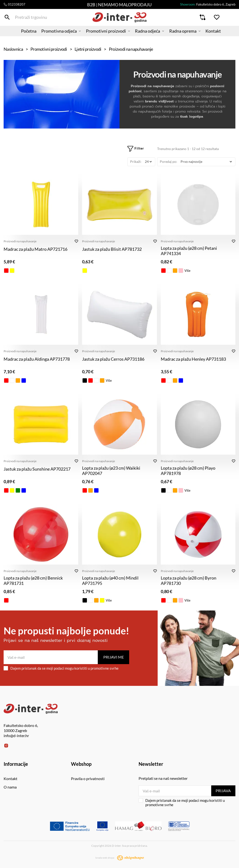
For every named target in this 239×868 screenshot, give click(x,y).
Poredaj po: (169, 161)
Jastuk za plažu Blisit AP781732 (112, 249)
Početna (22, 35)
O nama (10, 787)
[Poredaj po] (206, 162)
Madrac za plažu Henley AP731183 (193, 359)
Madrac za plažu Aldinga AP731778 (37, 359)
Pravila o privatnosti (88, 778)
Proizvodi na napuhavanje (20, 241)
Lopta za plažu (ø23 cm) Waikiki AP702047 (111, 471)
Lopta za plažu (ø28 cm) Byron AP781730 (189, 581)
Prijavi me (114, 657)
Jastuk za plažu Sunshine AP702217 (37, 469)
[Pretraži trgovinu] (7, 19)
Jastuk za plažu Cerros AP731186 (113, 359)
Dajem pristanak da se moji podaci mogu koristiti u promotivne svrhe (61, 668)
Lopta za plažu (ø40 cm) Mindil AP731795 (110, 581)
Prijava (223, 791)
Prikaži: (136, 161)
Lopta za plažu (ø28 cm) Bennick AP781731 (33, 581)
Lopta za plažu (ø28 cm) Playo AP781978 (188, 471)
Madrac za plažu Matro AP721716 (35, 249)
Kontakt (220, 35)
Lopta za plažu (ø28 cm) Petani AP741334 (189, 251)
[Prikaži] (148, 162)
